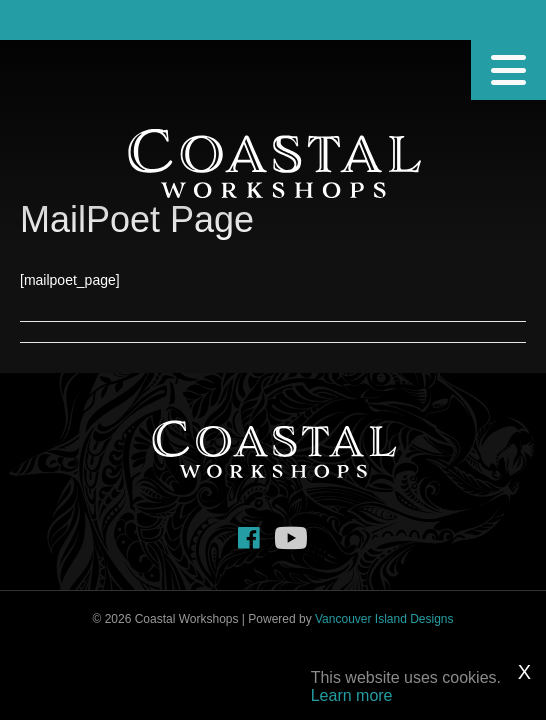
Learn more (352, 695)
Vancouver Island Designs (384, 619)
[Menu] (508, 70)
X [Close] (524, 672)
